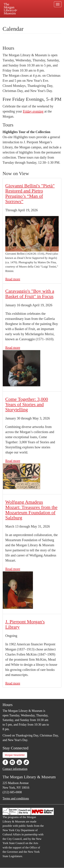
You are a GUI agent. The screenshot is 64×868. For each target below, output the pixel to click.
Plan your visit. (9, 20)
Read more (13, 279)
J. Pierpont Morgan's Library (25, 624)
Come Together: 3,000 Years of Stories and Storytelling (27, 404)
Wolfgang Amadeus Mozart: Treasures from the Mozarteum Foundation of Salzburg (31, 510)
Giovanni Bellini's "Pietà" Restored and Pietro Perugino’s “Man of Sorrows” (30, 194)
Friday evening (33, 111)
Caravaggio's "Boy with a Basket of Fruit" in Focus (30, 294)
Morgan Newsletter (15, 755)
